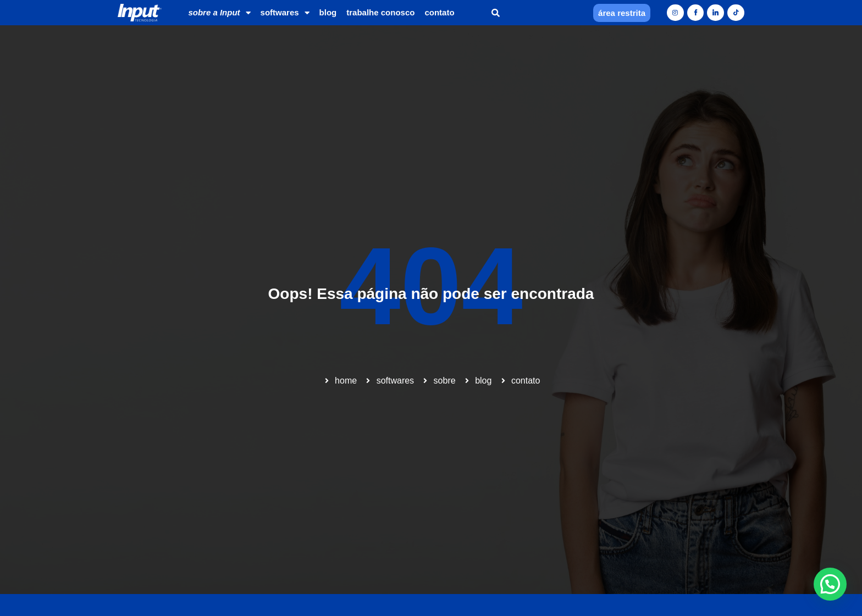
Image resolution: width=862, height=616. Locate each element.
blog (328, 12)
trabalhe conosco (380, 12)
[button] (496, 13)
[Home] (140, 13)
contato (439, 12)
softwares (285, 13)
